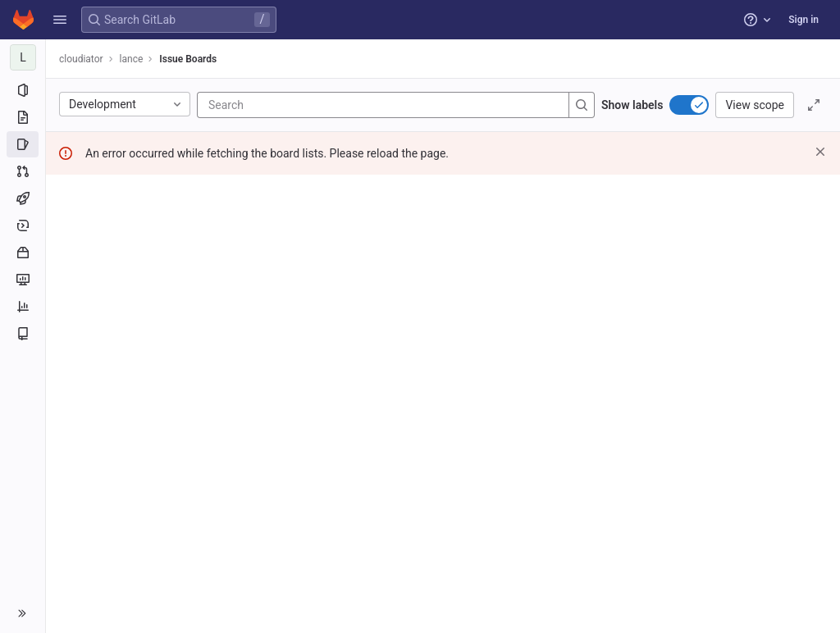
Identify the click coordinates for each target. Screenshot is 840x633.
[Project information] (23, 90)
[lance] (23, 57)
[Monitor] (23, 280)
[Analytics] (23, 307)
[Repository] (23, 117)
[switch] (689, 105)
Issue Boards (188, 59)
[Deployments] (23, 225)
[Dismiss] (820, 152)
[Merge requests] (23, 171)
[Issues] (23, 144)
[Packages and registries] (23, 253)
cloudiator (81, 59)
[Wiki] (23, 334)
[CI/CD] (23, 198)
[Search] (307, 105)
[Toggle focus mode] (814, 105)
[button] (60, 20)
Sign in (803, 20)
